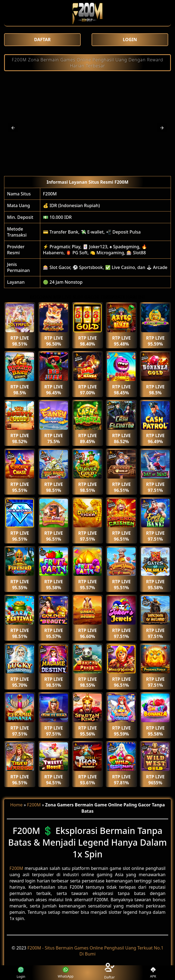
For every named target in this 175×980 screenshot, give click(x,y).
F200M (50, 194)
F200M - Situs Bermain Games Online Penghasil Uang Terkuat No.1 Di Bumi (95, 951)
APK (153, 973)
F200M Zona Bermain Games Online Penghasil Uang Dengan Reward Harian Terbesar (88, 63)
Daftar (109, 972)
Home (16, 805)
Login (20, 973)
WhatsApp (66, 973)
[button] (13, 128)
